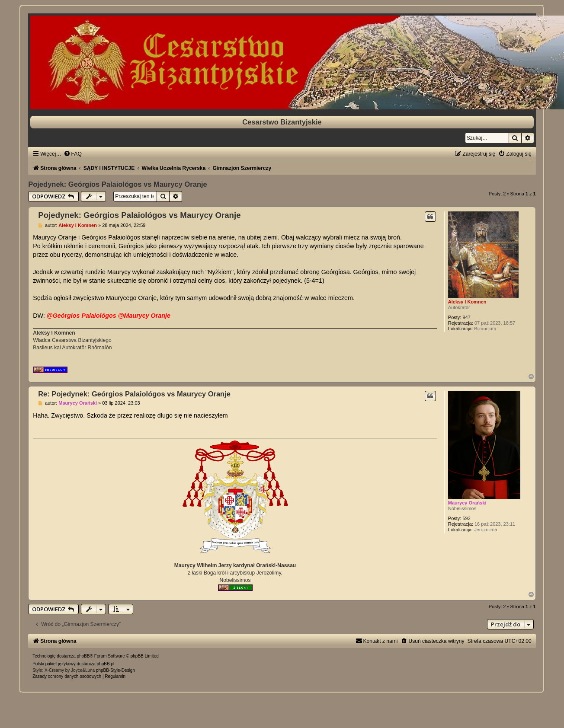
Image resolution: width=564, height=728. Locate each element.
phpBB (83, 656)
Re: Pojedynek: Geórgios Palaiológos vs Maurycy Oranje (134, 394)
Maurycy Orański (467, 503)
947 (466, 317)
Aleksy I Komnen (467, 302)
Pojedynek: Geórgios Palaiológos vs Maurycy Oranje (118, 184)
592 (466, 518)
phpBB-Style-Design (115, 670)
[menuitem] (73, 154)
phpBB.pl (106, 664)
